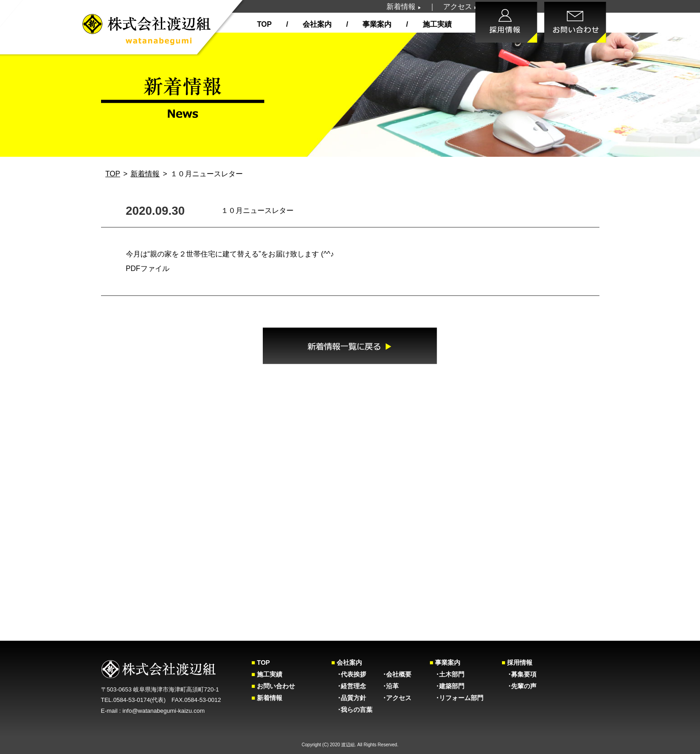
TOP (264, 24)
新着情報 (404, 7)
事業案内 (376, 24)
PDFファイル (148, 268)
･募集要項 (519, 674)
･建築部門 (447, 686)
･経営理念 (349, 686)
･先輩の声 (519, 686)
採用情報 (517, 662)
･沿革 (391, 686)
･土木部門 (447, 674)
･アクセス (397, 698)
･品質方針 (349, 698)
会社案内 (316, 24)
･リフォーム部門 (456, 698)
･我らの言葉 (352, 710)
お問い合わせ (273, 686)
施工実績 (436, 24)
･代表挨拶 (349, 674)
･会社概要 (397, 674)
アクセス (460, 7)
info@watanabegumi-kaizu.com (164, 711)
